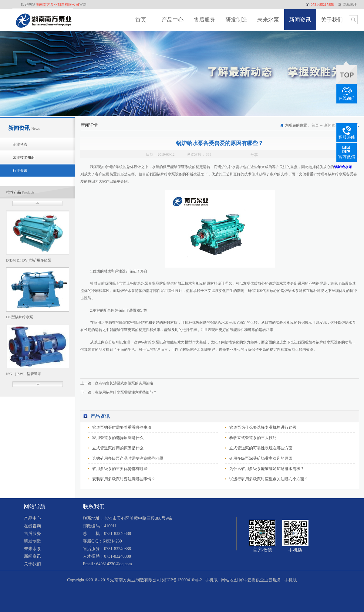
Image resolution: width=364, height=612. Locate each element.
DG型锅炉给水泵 (20, 317)
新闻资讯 (332, 125)
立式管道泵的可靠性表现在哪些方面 (261, 448)
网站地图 (228, 580)
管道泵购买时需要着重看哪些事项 (122, 427)
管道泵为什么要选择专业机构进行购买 (263, 427)
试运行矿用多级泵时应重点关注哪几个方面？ (269, 479)
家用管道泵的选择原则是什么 (118, 438)
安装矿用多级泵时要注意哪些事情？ (124, 479)
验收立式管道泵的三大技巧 (253, 438)
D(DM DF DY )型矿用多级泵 (29, 260)
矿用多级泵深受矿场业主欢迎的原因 (261, 458)
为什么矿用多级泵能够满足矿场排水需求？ (267, 469)
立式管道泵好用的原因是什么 (118, 448)
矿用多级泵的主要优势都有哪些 (120, 469)
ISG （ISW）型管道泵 (24, 374)
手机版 (210, 580)
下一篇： (119, 392)
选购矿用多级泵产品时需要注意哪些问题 (128, 458)
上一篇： (117, 383)
